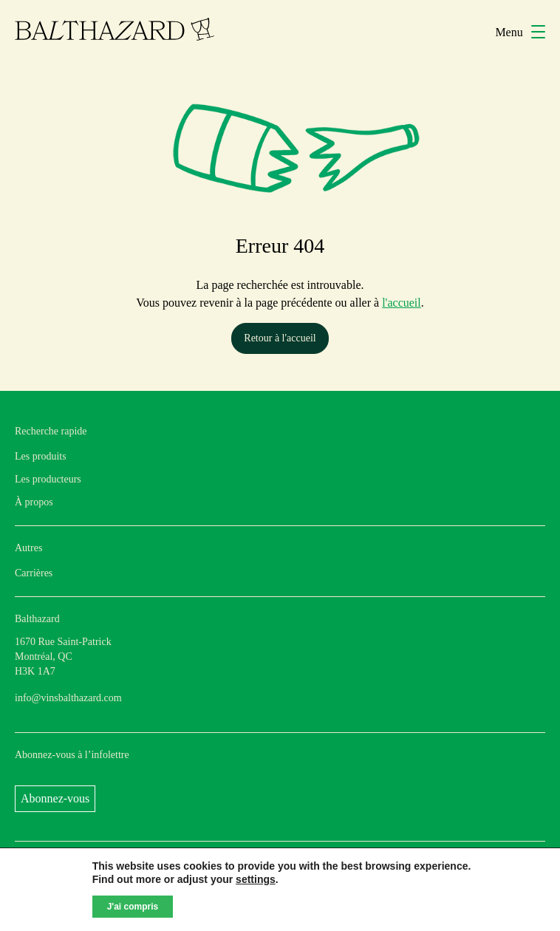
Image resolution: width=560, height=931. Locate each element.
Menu (520, 32)
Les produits (41, 456)
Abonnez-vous (55, 798)
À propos (34, 502)
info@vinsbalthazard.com (68, 698)
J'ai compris (133, 907)
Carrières (34, 573)
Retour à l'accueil (280, 338)
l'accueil (402, 303)
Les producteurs (48, 479)
